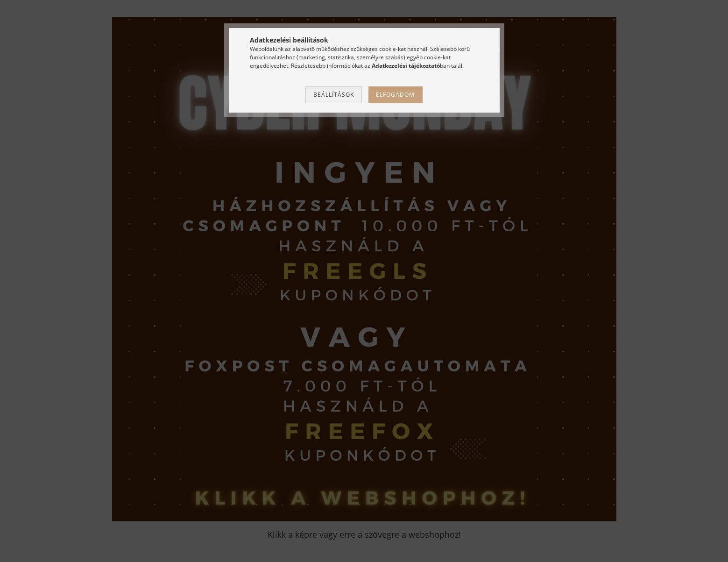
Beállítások (334, 95)
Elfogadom (395, 95)
